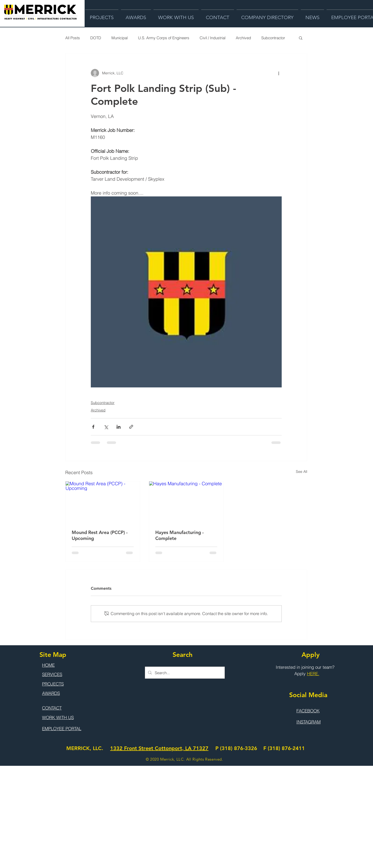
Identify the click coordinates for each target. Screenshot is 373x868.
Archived (243, 38)
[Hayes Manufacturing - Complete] (186, 502)
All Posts (73, 38)
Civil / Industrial (213, 38)
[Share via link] (131, 427)
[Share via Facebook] (93, 427)
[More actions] (279, 73)
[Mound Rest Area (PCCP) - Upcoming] (103, 502)
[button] (301, 38)
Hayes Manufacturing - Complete (180, 535)
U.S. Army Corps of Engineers (164, 38)
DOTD (96, 38)
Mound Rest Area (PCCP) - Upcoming (100, 535)
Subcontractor (273, 38)
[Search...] (184, 673)
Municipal (120, 38)
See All (302, 472)
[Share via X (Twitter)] (106, 427)
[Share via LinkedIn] (119, 427)
